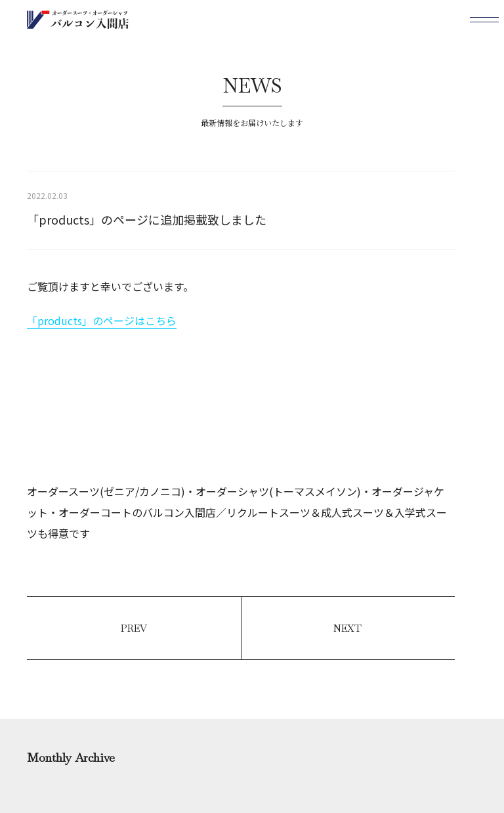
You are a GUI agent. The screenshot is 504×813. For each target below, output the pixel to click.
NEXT (347, 628)
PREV (134, 628)
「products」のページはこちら (102, 320)
